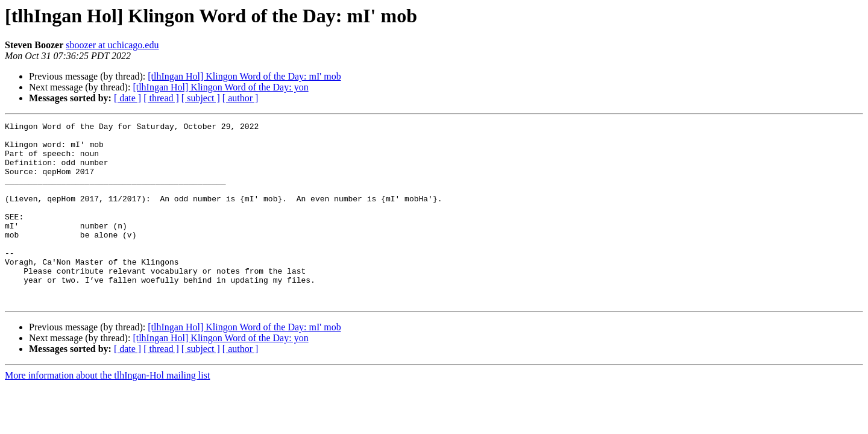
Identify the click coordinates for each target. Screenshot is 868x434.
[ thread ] (161, 98)
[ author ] (241, 98)
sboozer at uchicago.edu (112, 45)
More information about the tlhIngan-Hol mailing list (107, 411)
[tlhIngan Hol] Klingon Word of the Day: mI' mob (244, 76)
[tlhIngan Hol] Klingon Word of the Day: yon (220, 87)
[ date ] (127, 98)
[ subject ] (201, 98)
